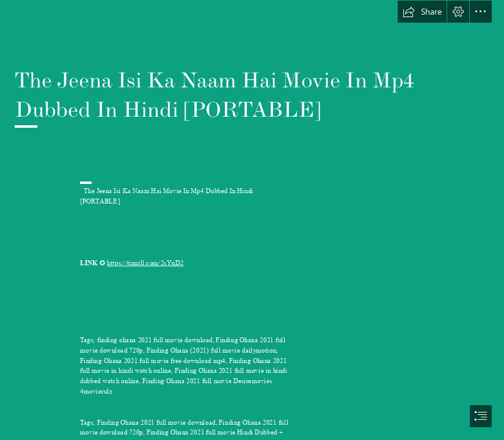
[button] (422, 12)
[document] (252, 220)
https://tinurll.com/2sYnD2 (145, 263)
